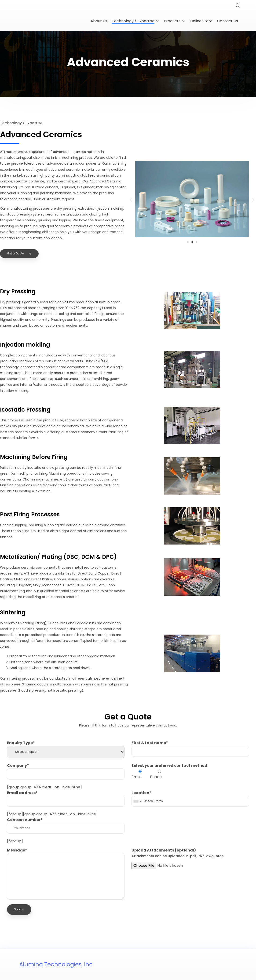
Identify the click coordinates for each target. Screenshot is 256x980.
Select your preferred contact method (169, 766)
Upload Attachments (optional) (178, 853)
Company (18, 766)
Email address (22, 793)
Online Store (201, 21)
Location (141, 793)
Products (172, 21)
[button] (131, 200)
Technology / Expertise (133, 21)
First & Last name (150, 743)
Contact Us (228, 21)
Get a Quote (19, 253)
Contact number (25, 820)
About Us (99, 21)
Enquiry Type (21, 743)
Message (17, 850)
